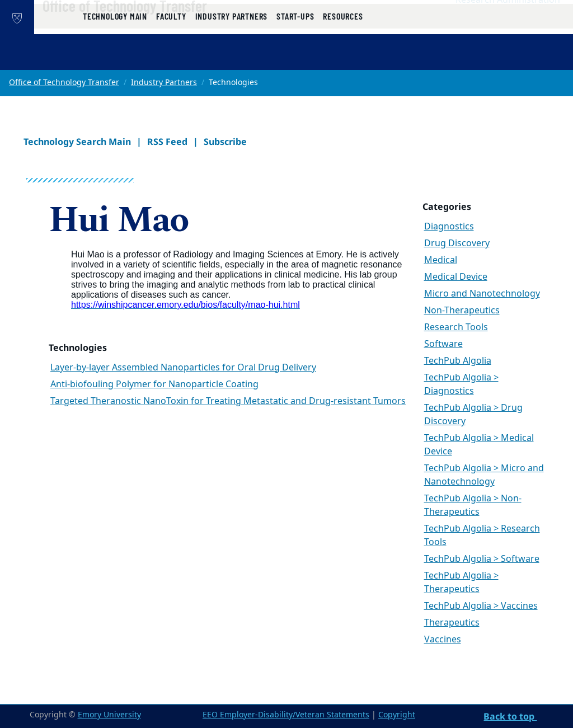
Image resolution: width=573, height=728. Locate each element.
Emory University (109, 715)
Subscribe (225, 142)
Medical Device (456, 277)
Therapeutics (452, 623)
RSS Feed (167, 142)
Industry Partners (164, 83)
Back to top (510, 716)
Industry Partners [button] (232, 57)
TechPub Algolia (458, 361)
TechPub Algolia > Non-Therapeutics (473, 505)
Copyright (397, 715)
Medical (441, 260)
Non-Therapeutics (462, 311)
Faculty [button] (171, 57)
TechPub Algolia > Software (482, 559)
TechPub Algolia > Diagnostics (461, 384)
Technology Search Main (77, 142)
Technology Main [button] (115, 57)
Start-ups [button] (295, 57)
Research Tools (456, 327)
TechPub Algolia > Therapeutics (461, 583)
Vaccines (443, 640)
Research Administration (508, 23)
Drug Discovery (457, 243)
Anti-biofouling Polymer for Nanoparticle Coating (154, 384)
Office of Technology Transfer (161, 29)
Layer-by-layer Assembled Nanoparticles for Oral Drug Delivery (183, 368)
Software (443, 344)
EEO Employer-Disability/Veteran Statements (286, 715)
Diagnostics (449, 227)
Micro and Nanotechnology (482, 294)
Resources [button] (343, 57)
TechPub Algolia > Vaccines (481, 606)
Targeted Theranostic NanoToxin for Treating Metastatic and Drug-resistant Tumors (228, 401)
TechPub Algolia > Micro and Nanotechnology (484, 475)
